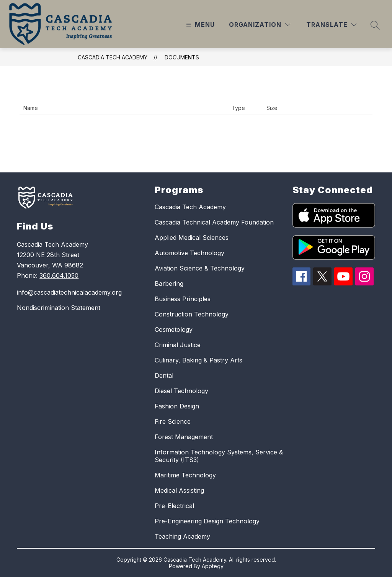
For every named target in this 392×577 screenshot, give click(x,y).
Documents (182, 57)
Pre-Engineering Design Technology (207, 521)
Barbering (169, 284)
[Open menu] (199, 25)
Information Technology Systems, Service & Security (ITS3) (219, 456)
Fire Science (173, 421)
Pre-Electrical (174, 506)
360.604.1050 (59, 275)
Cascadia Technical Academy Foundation (214, 222)
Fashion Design (177, 406)
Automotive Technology (189, 253)
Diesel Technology (181, 391)
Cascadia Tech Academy (113, 57)
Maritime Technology (185, 475)
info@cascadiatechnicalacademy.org (69, 292)
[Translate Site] (331, 25)
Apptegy (213, 566)
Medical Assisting (179, 490)
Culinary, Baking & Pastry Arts (198, 360)
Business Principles (183, 299)
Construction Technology (192, 314)
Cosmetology (174, 329)
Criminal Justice (178, 345)
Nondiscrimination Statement (59, 308)
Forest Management (184, 437)
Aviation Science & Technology (200, 268)
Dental (164, 375)
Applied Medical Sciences (192, 238)
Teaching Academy (182, 536)
